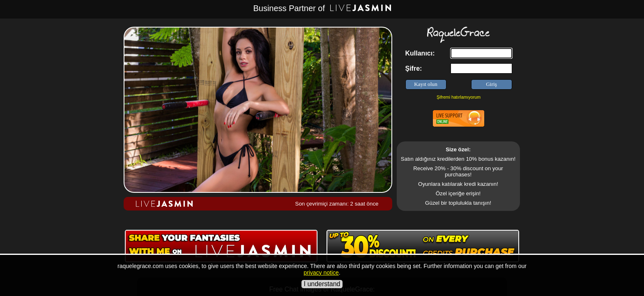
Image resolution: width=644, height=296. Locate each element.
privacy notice (321, 273)
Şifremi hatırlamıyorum (459, 97)
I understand (322, 284)
